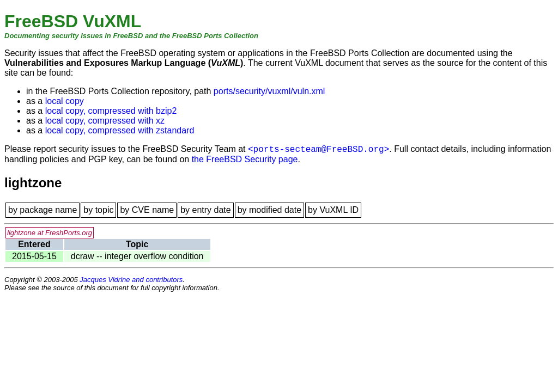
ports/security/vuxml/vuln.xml (269, 91)
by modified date (269, 210)
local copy (65, 101)
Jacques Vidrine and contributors (131, 280)
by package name (43, 210)
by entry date (206, 210)
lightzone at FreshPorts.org (50, 233)
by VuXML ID (333, 210)
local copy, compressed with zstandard (120, 130)
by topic (98, 210)
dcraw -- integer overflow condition (137, 256)
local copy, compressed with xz (105, 121)
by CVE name (147, 210)
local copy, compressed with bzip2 (111, 111)
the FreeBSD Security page (245, 159)
